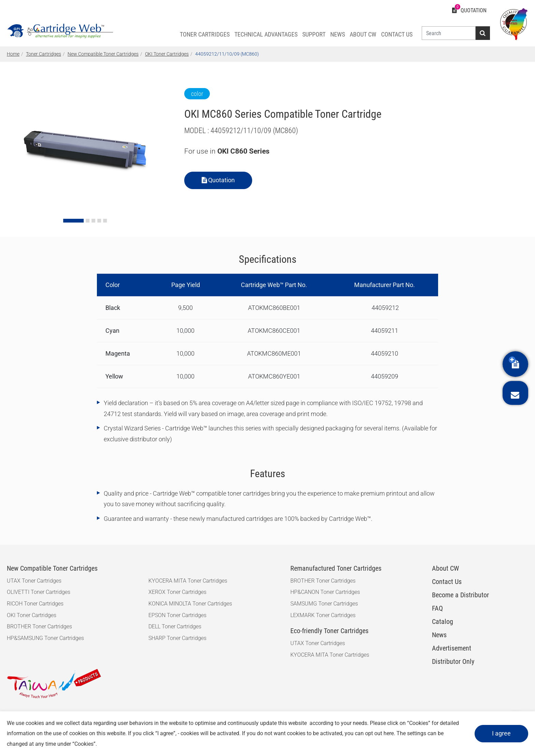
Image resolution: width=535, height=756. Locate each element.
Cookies (419, 723)
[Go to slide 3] (93, 221)
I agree (501, 733)
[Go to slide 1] (73, 221)
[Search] (449, 33)
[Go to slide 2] (88, 221)
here (389, 733)
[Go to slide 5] (105, 221)
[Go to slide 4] (99, 221)
